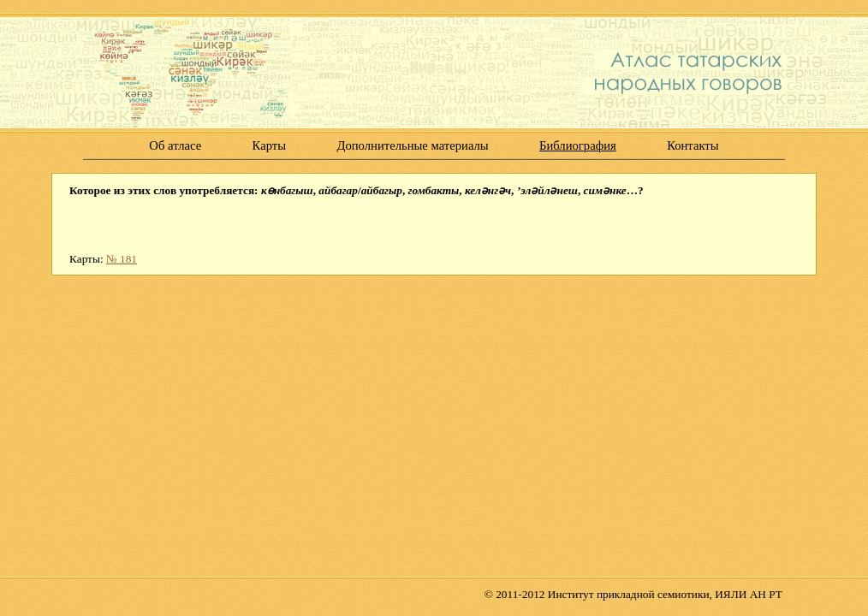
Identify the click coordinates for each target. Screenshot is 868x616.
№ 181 (122, 259)
